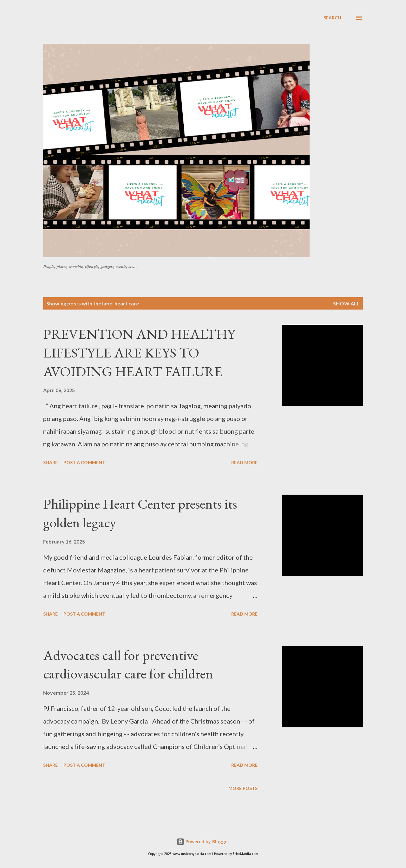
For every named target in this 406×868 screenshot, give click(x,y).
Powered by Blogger (203, 841)
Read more (244, 462)
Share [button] (50, 462)
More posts (243, 788)
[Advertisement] (197, 28)
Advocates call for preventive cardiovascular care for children (128, 664)
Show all (346, 303)
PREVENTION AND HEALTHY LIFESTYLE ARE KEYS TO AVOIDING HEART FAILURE (139, 352)
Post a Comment (84, 462)
